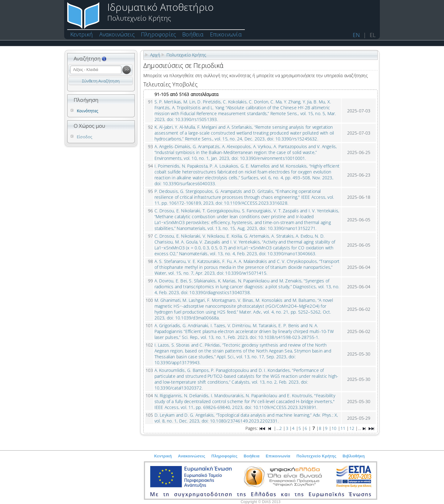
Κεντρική (82, 34)
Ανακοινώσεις (117, 34)
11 (343, 428)
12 (352, 428)
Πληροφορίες (158, 34)
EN (356, 35)
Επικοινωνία (226, 34)
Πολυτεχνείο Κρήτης (187, 55)
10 (334, 428)
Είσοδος (84, 137)
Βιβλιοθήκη (354, 456)
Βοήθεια (193, 34)
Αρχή (155, 55)
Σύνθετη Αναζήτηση (101, 81)
